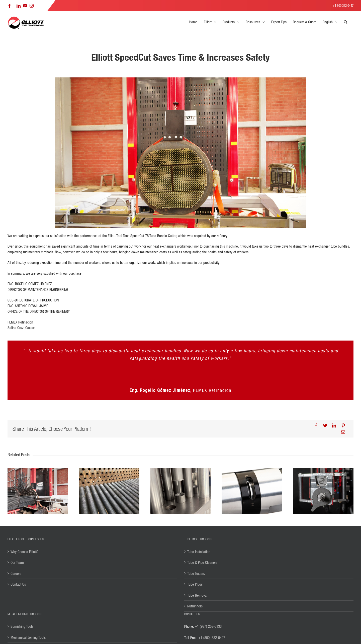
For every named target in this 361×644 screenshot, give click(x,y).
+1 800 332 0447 (343, 5)
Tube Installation (199, 552)
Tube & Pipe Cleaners (202, 562)
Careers (16, 573)
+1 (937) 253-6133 (208, 626)
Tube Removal (197, 595)
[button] (345, 22)
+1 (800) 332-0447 (212, 637)
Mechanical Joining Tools (28, 637)
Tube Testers (196, 573)
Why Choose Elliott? (25, 552)
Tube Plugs (195, 584)
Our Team (17, 562)
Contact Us (18, 584)
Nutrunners (195, 606)
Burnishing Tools (22, 626)
